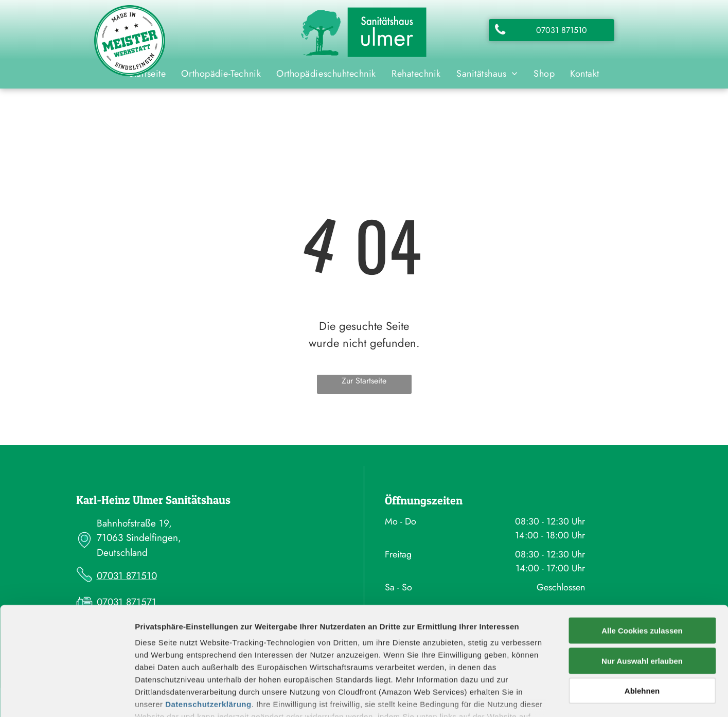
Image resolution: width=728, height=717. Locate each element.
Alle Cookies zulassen (642, 558)
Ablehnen (642, 618)
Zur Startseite (364, 381)
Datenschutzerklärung (208, 632)
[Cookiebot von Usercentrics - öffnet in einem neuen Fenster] (67, 697)
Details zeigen (547, 697)
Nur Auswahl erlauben (642, 588)
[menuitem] (221, 74)
